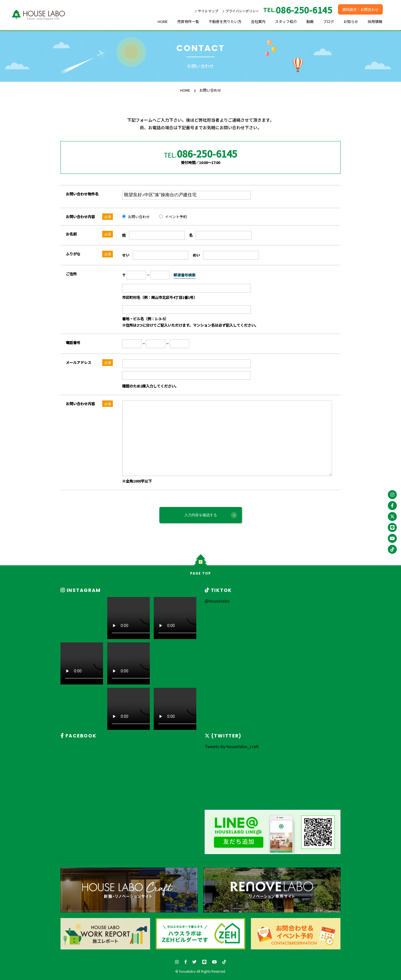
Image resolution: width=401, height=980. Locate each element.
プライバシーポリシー (242, 11)
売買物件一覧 (188, 21)
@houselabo (217, 601)
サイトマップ (208, 11)
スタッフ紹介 (286, 21)
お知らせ (351, 21)
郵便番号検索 (185, 275)
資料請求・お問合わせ (360, 9)
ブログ (329, 21)
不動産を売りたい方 (225, 21)
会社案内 (258, 21)
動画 (310, 21)
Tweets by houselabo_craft (232, 746)
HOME (163, 21)
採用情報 (375, 21)
